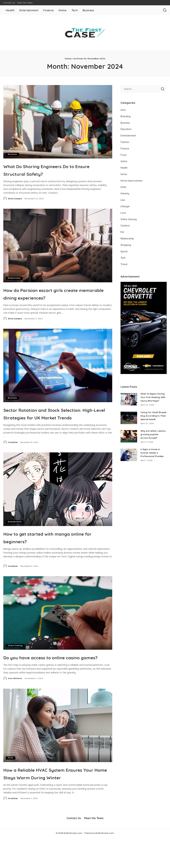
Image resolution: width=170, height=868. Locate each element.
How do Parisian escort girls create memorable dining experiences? (48, 297)
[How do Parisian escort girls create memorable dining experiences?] (58, 245)
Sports (124, 251)
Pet (122, 232)
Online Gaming (15, 661)
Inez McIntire (15, 701)
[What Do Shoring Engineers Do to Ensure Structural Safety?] (58, 122)
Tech (123, 258)
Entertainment (15, 537)
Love (123, 213)
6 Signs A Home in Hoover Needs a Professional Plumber (153, 463)
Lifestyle (125, 206)
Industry (125, 193)
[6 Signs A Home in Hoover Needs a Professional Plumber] (129, 465)
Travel (124, 264)
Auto (123, 110)
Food (123, 155)
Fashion (125, 142)
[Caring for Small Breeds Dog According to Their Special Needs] (129, 423)
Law (123, 200)
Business (12, 154)
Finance (125, 149)
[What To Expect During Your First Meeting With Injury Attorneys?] (129, 401)
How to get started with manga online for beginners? (54, 552)
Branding (126, 116)
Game (124, 161)
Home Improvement (131, 181)
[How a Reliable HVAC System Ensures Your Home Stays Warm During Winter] (58, 748)
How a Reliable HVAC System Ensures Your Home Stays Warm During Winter (55, 800)
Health (124, 168)
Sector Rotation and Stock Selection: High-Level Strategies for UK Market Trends (55, 425)
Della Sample (15, 199)
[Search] (165, 10)
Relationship (14, 278)
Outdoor (125, 226)
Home (68, 59)
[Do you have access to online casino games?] (58, 628)
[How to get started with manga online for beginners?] (58, 504)
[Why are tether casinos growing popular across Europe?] (129, 445)
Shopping (126, 245)
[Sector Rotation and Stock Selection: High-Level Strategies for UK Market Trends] (58, 373)
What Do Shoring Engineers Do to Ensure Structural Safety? (57, 169)
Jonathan (13, 458)
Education (126, 129)
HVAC (11, 781)
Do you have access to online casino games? (50, 676)
